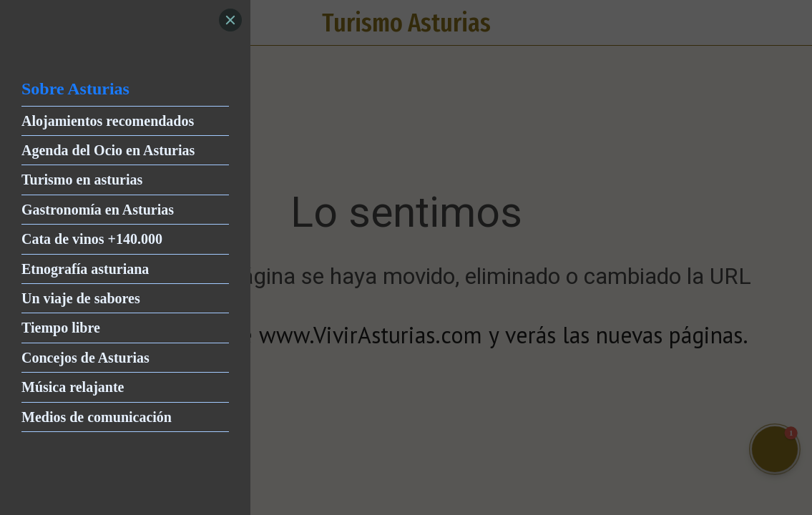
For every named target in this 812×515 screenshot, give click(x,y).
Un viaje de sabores (81, 298)
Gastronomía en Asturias (98, 210)
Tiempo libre (61, 328)
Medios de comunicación (97, 417)
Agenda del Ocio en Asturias (108, 150)
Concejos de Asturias (85, 358)
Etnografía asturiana (85, 269)
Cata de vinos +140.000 (92, 239)
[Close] (230, 20)
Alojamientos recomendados (108, 121)
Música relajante (73, 387)
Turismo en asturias (82, 180)
